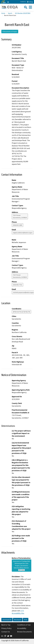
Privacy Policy (6, 628)
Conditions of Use (24, 625)
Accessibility (22, 628)
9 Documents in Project (10, 32)
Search (10, 13)
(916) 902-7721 (17, 285)
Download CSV (7, 620)
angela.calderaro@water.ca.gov (23, 233)
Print (26, 620)
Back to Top (6, 625)
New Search (18, 620)
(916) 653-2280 (17, 225)
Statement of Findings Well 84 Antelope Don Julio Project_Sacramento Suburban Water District (22, 566)
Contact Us (23, 2)
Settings (30, 2)
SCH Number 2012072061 (23, 13)
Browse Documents (24, 632)
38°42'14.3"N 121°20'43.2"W (21, 312)
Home (3, 13)
